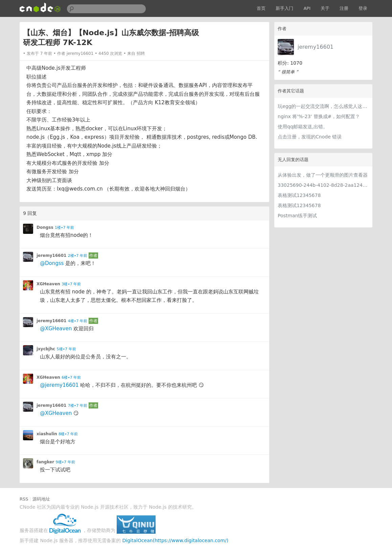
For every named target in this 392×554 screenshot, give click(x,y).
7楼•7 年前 (78, 406)
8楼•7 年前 (68, 434)
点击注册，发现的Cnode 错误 (310, 137)
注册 (344, 8)
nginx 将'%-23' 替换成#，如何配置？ (319, 116)
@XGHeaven (56, 329)
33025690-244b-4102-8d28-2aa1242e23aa (323, 185)
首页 (261, 8)
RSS (24, 499)
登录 (363, 8)
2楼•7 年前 (78, 256)
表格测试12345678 (299, 195)
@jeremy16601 (59, 385)
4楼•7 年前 (78, 321)
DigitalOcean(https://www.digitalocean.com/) (175, 540)
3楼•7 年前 (71, 284)
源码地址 (41, 499)
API (307, 8)
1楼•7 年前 (64, 228)
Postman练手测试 (297, 216)
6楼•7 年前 (71, 378)
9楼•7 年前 (65, 462)
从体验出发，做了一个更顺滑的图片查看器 (323, 175)
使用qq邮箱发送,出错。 (303, 127)
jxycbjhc (46, 349)
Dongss (45, 227)
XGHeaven (48, 284)
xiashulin (47, 434)
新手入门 (284, 8)
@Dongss (52, 263)
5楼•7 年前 (66, 349)
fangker (45, 462)
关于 (325, 8)
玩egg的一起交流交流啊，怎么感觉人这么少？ (323, 106)
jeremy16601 (316, 47)
